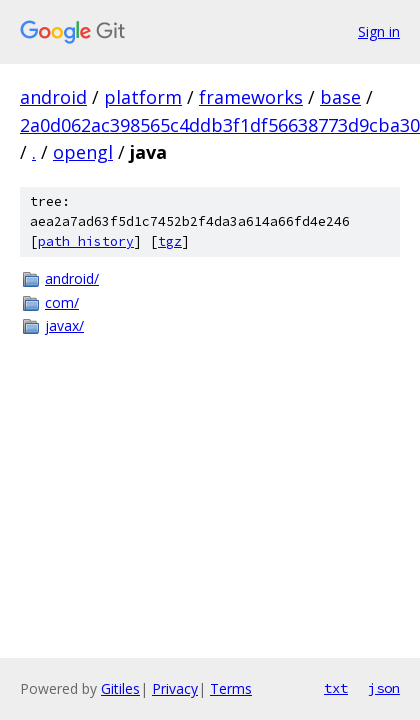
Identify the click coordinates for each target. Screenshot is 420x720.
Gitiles (120, 688)
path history (86, 241)
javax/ (64, 325)
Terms (231, 688)
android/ (72, 278)
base (340, 97)
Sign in (379, 31)
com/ (62, 302)
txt (336, 688)
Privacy (175, 688)
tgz (170, 241)
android (53, 97)
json (384, 688)
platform (143, 97)
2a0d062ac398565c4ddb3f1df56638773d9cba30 (220, 125)
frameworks (251, 97)
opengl (83, 152)
